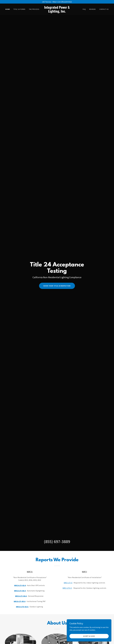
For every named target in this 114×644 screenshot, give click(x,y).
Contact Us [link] (104, 9)
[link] (57, 12)
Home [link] (8, 9)
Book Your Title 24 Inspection (57, 286)
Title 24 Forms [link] (19, 9)
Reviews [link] (93, 9)
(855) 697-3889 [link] (57, 542)
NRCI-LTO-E (67, 588)
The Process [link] (34, 9)
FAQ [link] (84, 9)
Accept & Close (89, 636)
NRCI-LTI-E (68, 583)
